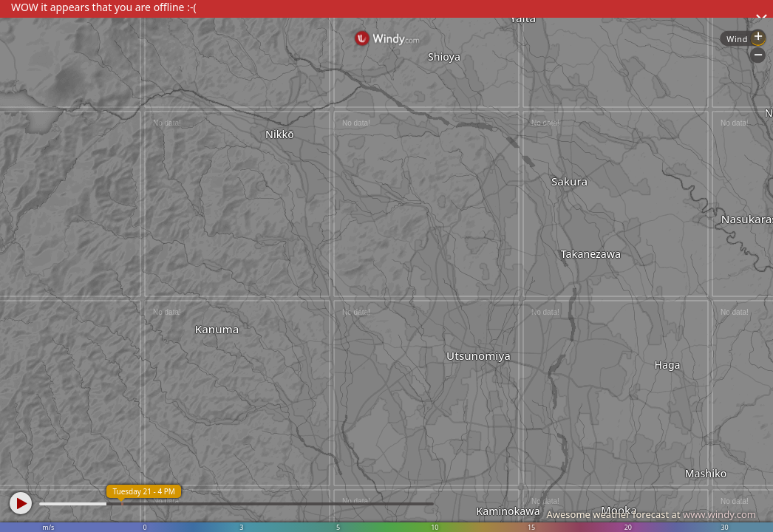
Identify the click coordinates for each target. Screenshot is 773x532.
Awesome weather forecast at (651, 514)
